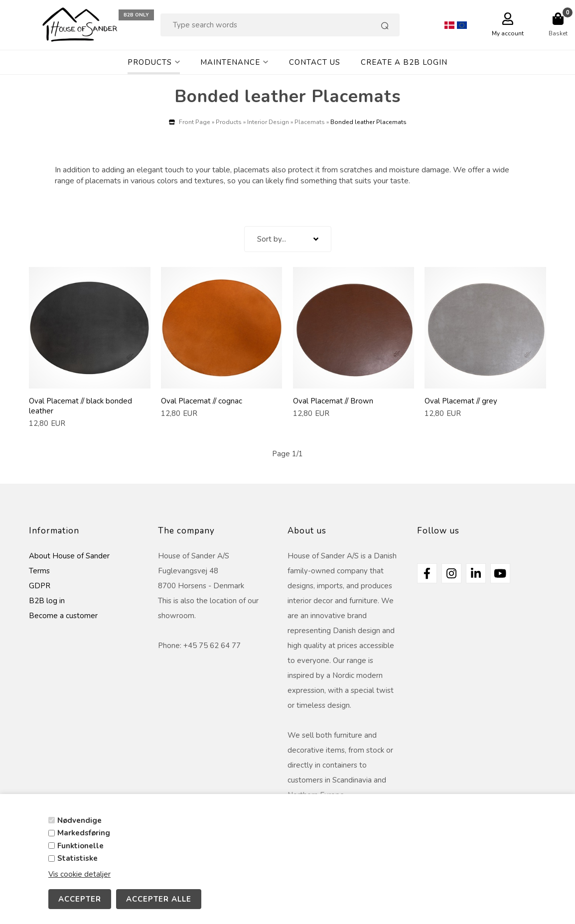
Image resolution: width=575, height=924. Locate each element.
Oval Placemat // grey (461, 401)
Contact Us (315, 62)
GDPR (40, 586)
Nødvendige (79, 820)
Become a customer (63, 616)
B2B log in (47, 601)
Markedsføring (84, 833)
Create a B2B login (404, 62)
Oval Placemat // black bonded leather (80, 406)
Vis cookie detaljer (79, 874)
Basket (558, 33)
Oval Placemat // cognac (202, 401)
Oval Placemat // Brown (333, 401)
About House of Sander (69, 556)
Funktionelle (80, 846)
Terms (39, 571)
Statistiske (77, 858)
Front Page (195, 122)
